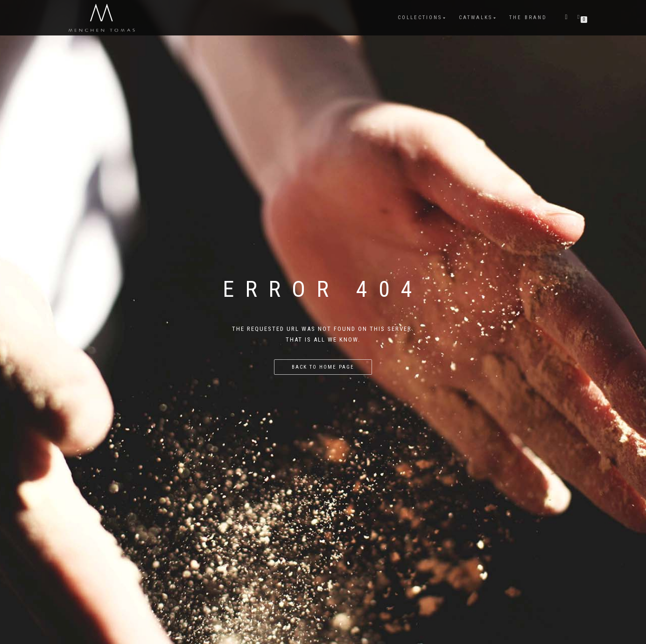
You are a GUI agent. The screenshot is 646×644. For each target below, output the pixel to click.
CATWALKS (476, 17)
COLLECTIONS (420, 17)
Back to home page (323, 367)
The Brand (528, 17)
